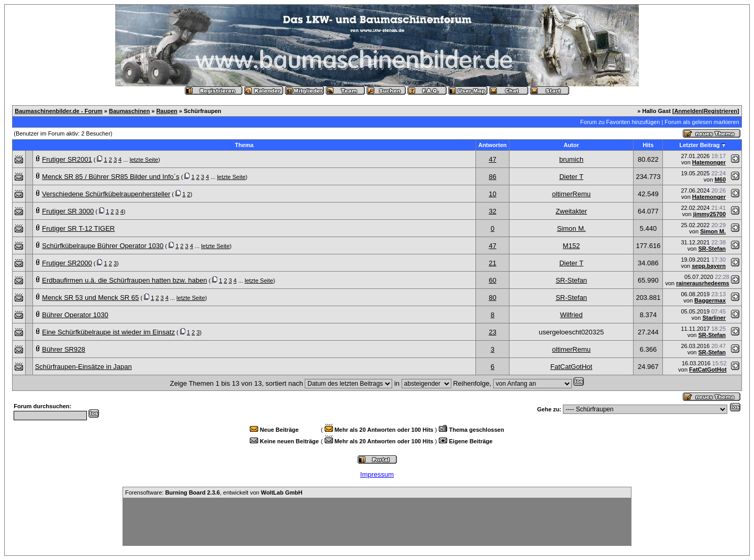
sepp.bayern (709, 266)
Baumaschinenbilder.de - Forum (58, 111)
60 (492, 280)
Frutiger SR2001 (67, 159)
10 (492, 194)
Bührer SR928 (63, 349)
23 (492, 332)
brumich (571, 159)
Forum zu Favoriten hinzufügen (620, 122)
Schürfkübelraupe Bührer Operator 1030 (103, 246)
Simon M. (572, 228)
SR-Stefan (712, 249)
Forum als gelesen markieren (702, 122)
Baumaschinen (129, 111)
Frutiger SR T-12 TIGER (78, 228)
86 (492, 177)
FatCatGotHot (571, 367)
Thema (244, 145)
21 (492, 263)
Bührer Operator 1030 (75, 315)
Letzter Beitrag (700, 145)
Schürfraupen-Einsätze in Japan (84, 367)
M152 (572, 246)
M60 (720, 180)
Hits (648, 145)
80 (492, 298)
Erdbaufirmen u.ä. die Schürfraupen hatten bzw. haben (124, 280)
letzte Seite (144, 160)
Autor (571, 145)
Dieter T (571, 177)
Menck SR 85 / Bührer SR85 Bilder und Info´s (110, 177)
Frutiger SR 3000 (68, 211)
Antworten (492, 145)
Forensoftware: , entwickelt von (214, 492)
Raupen (167, 111)
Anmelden (688, 111)
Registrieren (720, 111)
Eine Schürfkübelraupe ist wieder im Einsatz (108, 332)
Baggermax (710, 300)
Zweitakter (571, 211)
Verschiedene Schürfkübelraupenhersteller (106, 194)
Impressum (377, 474)
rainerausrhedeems (703, 283)
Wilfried (571, 315)
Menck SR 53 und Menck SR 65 (90, 298)
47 (492, 159)
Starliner (714, 318)
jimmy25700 (709, 214)
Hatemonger (709, 162)
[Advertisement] (377, 522)
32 (492, 211)
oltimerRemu (571, 194)
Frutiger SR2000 (67, 263)
